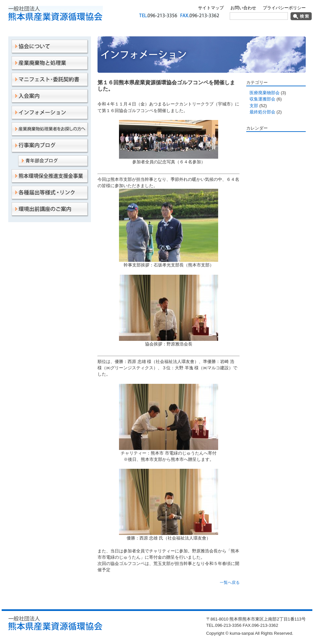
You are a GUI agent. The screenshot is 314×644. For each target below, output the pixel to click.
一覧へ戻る (230, 583)
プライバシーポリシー (284, 8)
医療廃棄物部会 (265, 93)
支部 (254, 106)
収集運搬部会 (262, 99)
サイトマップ (211, 8)
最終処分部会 (262, 112)
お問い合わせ (243, 8)
